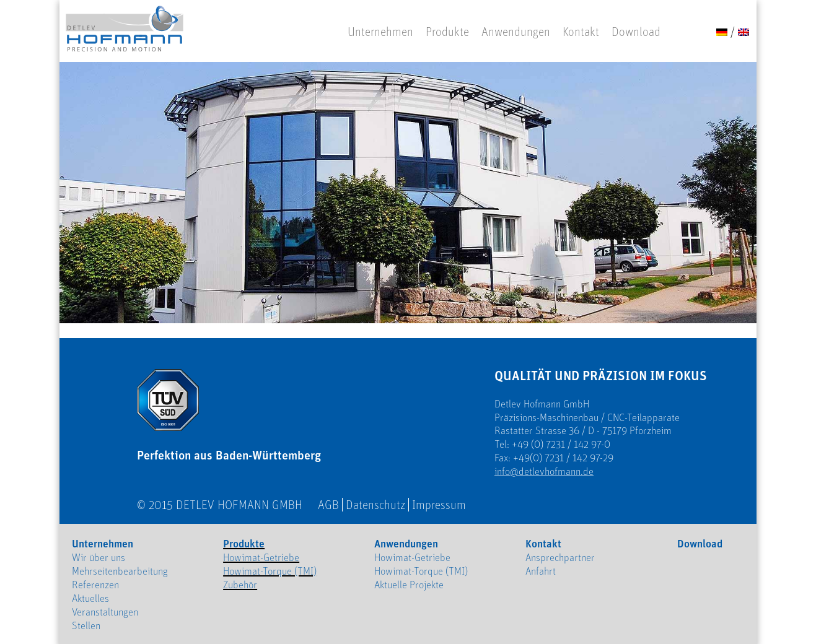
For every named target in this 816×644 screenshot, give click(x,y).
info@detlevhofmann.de (544, 471)
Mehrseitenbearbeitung (120, 571)
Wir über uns (99, 557)
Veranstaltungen (105, 612)
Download (636, 32)
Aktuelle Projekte (409, 585)
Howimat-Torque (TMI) (270, 571)
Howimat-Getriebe (261, 557)
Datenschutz (375, 505)
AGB (328, 505)
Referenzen (95, 585)
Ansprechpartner (560, 557)
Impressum (439, 505)
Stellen (86, 625)
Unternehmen (380, 32)
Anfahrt (541, 571)
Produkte (447, 32)
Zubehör (240, 585)
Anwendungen (516, 32)
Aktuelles (90, 598)
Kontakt (581, 32)
